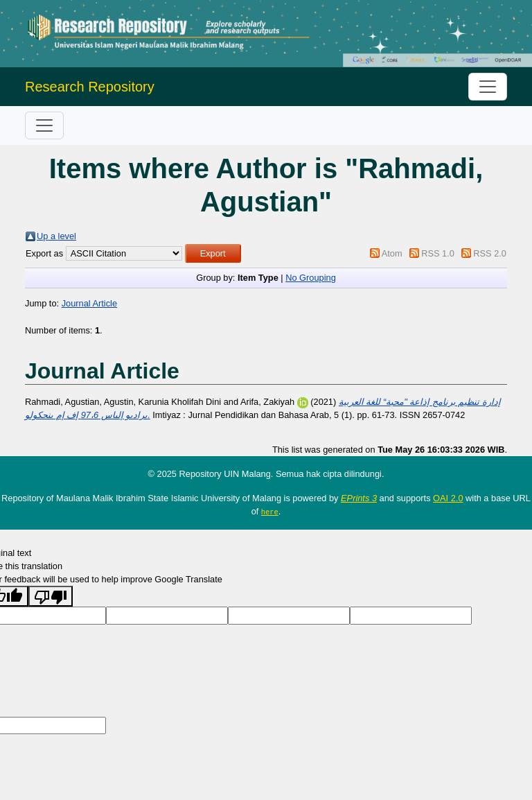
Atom (392, 253)
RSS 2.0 (490, 253)
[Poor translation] (51, 596)
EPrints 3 (359, 498)
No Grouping (311, 278)
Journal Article (89, 303)
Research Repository (90, 87)
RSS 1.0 (438, 253)
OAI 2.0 (448, 498)
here (270, 512)
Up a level (56, 236)
